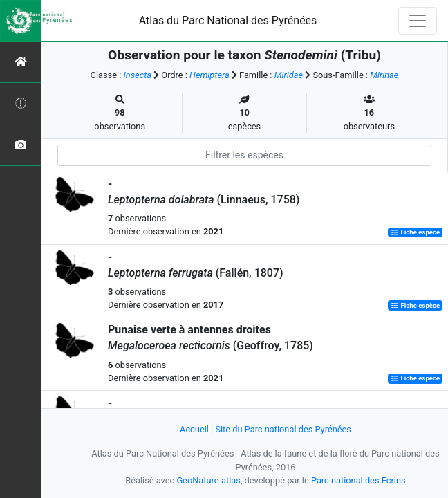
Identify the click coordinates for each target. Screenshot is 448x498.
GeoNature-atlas (208, 480)
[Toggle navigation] (418, 21)
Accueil (194, 429)
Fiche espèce (415, 232)
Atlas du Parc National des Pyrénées (228, 20)
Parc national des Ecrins (358, 480)
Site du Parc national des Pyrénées (283, 429)
